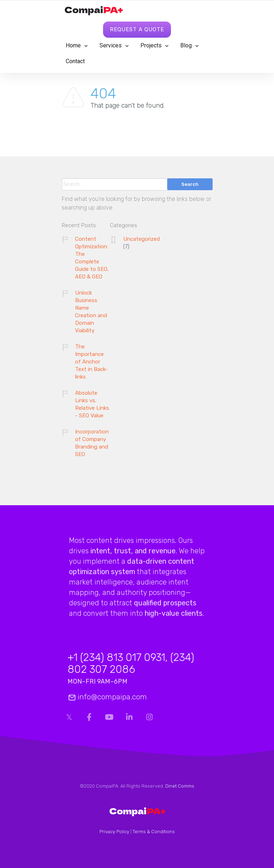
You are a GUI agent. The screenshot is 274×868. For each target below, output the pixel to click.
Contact (75, 61)
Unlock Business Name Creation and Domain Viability (91, 312)
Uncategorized (141, 239)
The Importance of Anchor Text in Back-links (91, 362)
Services (111, 45)
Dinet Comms (180, 786)
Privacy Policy (114, 832)
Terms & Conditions (154, 832)
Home (73, 45)
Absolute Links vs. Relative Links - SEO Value (92, 404)
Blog (186, 45)
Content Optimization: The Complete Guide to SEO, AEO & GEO (92, 258)
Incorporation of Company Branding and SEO (92, 443)
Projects (151, 45)
